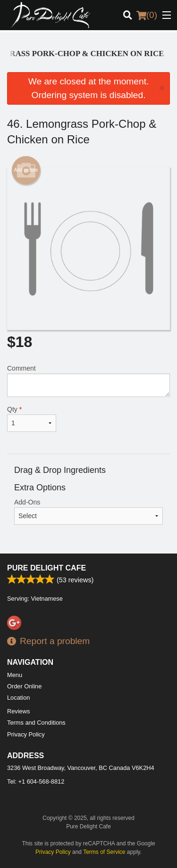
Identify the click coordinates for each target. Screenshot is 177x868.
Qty (32, 419)
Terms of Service (104, 852)
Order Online (24, 686)
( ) (147, 15)
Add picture (26, 170)
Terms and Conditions (36, 723)
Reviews (18, 711)
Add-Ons (88, 512)
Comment (88, 381)
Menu (15, 675)
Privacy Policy (26, 734)
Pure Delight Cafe (46, 568)
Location (18, 698)
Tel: (36, 781)
